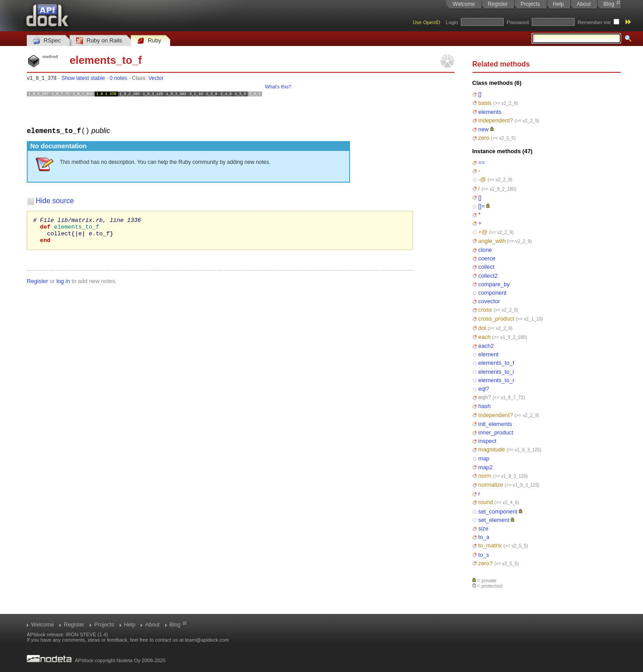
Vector (156, 78)
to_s (484, 555)
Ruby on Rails (99, 41)
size (483, 528)
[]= (482, 206)
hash (484, 406)
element (489, 354)
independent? (496, 120)
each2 (486, 346)
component (492, 293)
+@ (483, 232)
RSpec (47, 41)
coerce (487, 258)
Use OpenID (426, 22)
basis (485, 103)
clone (485, 250)
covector (489, 301)
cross (485, 310)
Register (498, 4)
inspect (487, 441)
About (583, 4)
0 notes (118, 78)
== (482, 162)
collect (486, 267)
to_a (484, 537)
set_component (498, 511)
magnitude (492, 449)
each (484, 337)
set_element (494, 520)
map (484, 458)
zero (484, 138)
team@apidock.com (207, 640)
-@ (482, 179)
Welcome (464, 4)
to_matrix (490, 545)
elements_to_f (496, 363)
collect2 (488, 276)
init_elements (495, 424)
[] (480, 94)
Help (558, 4)
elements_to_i (496, 372)
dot (482, 328)
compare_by (494, 284)
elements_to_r (496, 380)
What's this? (278, 87)
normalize (491, 485)
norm (485, 476)
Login (452, 22)
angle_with (492, 241)
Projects (530, 4)
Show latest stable (83, 78)
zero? (485, 563)
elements (490, 112)
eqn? (484, 397)
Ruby (149, 41)
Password (518, 22)
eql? (484, 389)
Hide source (55, 200)
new (483, 129)
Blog (609, 4)
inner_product (496, 432)
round (486, 502)
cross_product (496, 319)
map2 (485, 467)
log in (63, 286)
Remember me (594, 22)
